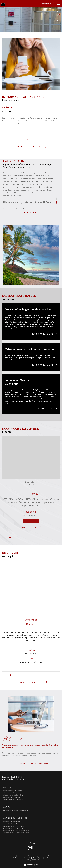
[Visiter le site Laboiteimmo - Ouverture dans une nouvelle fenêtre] (31, 864)
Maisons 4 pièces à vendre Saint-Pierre (16, 828)
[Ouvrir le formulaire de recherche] (48, 4)
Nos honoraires (17, 858)
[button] (35, 140)
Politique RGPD (31, 860)
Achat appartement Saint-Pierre (14, 795)
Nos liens (22, 860)
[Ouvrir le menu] (59, 4)
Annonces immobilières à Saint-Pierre (15, 811)
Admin (47, 858)
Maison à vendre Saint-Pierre (13, 797)
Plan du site (27, 858)
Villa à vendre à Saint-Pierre (12, 793)
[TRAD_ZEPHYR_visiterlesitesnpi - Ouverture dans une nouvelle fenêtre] (30, 848)
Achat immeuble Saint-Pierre (12, 791)
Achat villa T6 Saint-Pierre (12, 824)
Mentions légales (38, 858)
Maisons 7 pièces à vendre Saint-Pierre (16, 826)
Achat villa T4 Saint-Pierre (12, 822)
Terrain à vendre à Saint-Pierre (13, 800)
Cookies (40, 860)
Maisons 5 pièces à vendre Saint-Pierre (16, 830)
